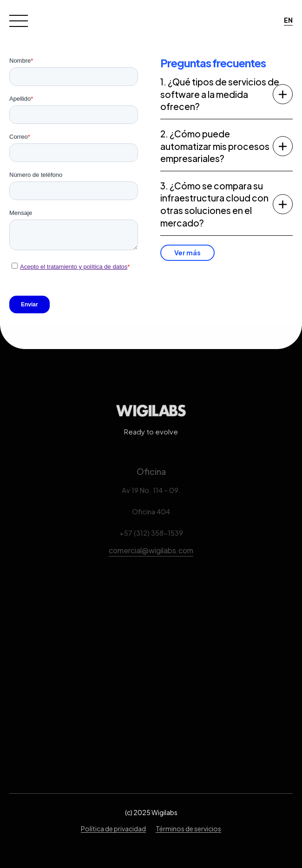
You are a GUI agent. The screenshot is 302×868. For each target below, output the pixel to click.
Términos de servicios (188, 829)
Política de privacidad (113, 829)
